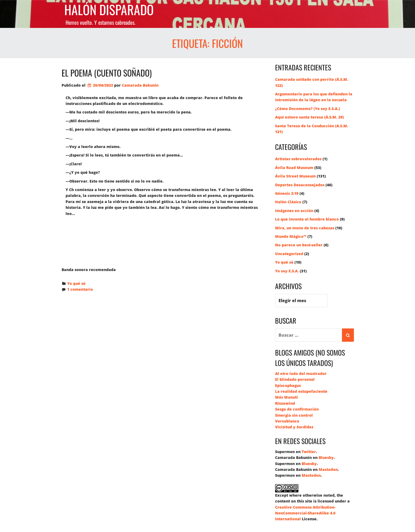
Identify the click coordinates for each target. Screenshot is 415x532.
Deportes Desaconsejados (300, 185)
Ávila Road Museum (294, 168)
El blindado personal (295, 379)
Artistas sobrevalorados (298, 159)
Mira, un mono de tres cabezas (305, 228)
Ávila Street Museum (295, 176)
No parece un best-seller (299, 245)
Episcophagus (288, 385)
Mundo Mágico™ (291, 236)
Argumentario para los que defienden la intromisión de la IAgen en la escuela (314, 97)
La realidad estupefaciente (301, 391)
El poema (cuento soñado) (107, 73)
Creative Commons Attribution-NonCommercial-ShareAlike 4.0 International (305, 513)
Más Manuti (286, 397)
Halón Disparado (109, 10)
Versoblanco (287, 421)
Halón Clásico (288, 202)
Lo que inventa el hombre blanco (307, 219)
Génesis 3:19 (287, 193)
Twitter (309, 452)
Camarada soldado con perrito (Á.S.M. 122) (312, 82)
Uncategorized (289, 254)
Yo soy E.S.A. (287, 271)
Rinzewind (285, 403)
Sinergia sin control (294, 415)
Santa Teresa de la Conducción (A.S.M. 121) (312, 129)
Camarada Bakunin (140, 85)
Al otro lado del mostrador (301, 373)
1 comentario (80, 289)
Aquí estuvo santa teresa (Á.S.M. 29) (309, 117)
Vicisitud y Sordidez (294, 427)
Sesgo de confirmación (297, 409)
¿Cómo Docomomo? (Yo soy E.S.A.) (307, 109)
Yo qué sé (76, 283)
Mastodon (328, 469)
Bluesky (326, 457)
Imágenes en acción (294, 211)
